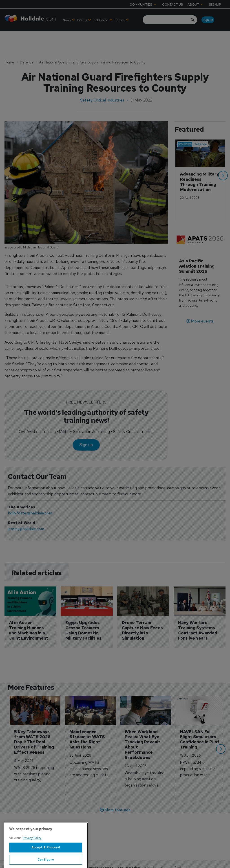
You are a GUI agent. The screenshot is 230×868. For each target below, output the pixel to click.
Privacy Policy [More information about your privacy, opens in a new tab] (32, 855)
